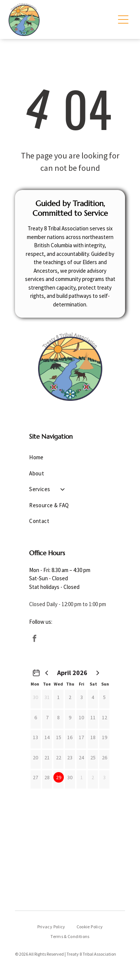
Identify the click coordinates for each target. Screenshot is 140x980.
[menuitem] (70, 458)
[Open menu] (123, 19)
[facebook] (34, 640)
